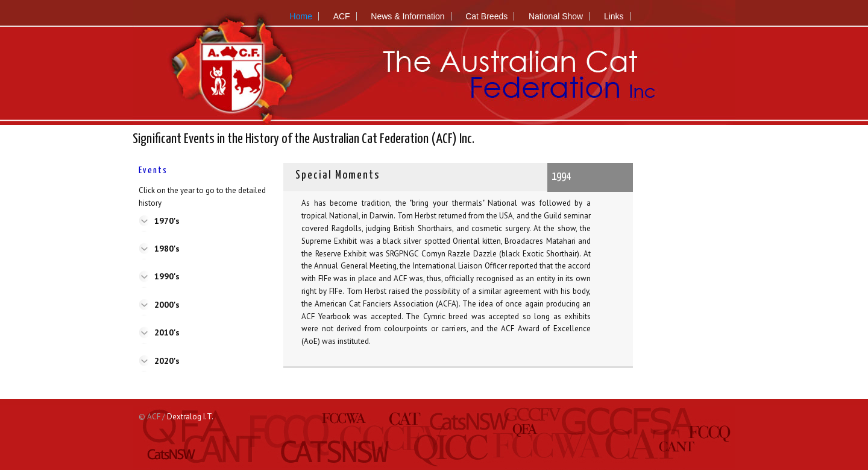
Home (301, 16)
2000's (167, 305)
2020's (167, 361)
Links (614, 16)
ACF (342, 16)
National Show (556, 16)
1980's (167, 249)
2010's (167, 332)
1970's (167, 221)
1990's (167, 276)
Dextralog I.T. (190, 417)
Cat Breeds (486, 16)
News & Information (407, 16)
